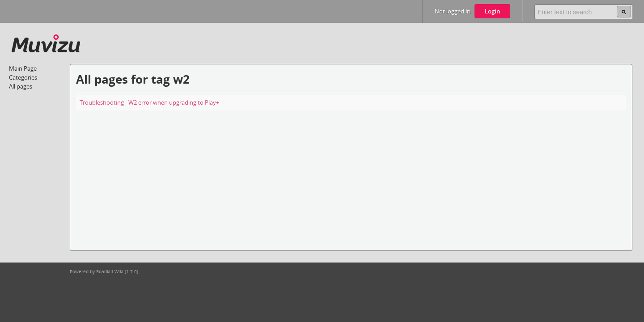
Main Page (23, 68)
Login (492, 11)
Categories (23, 77)
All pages (21, 86)
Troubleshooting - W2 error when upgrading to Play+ (149, 102)
